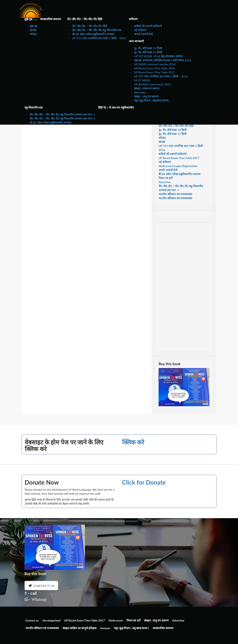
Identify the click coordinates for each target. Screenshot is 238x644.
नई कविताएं (140, 30)
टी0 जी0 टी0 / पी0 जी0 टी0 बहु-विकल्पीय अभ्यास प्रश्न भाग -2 (62, 118)
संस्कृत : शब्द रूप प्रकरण (147, 88)
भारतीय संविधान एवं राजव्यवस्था (175, 194)
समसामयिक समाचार (51, 19)
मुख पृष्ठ (28, 19)
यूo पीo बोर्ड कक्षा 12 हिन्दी (148, 48)
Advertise (140, 92)
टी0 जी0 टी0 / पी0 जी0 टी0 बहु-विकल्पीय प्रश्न (97, 30)
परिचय (33, 34)
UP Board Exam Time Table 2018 (154, 68)
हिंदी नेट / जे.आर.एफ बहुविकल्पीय (116, 107)
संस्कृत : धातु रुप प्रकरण (146, 96)
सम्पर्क (33, 30)
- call (31, 593)
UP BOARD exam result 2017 (152, 84)
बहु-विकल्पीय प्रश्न (34, 107)
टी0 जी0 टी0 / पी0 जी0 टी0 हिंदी (85, 19)
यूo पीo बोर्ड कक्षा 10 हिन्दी (148, 52)
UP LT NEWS (142, 80)
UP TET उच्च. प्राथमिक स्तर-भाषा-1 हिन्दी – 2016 (99, 38)
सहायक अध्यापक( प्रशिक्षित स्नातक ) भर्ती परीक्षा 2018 (163, 60)
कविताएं (133, 19)
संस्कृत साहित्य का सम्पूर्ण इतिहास (80, 628)
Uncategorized (51, 620)
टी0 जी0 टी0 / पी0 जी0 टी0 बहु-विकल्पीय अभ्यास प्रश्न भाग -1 (62, 114)
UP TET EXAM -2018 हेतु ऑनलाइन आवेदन (158, 56)
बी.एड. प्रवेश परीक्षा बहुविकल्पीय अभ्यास (93, 34)
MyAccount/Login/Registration (178, 166)
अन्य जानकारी (136, 41)
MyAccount (116, 620)
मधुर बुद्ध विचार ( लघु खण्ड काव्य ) (152, 100)
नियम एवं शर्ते (165, 178)
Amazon (105, 628)
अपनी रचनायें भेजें (143, 34)
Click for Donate (144, 482)
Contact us (32, 620)
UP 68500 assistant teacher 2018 (155, 64)
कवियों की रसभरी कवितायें (148, 26)
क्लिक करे (133, 442)
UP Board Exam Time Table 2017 (154, 72)
